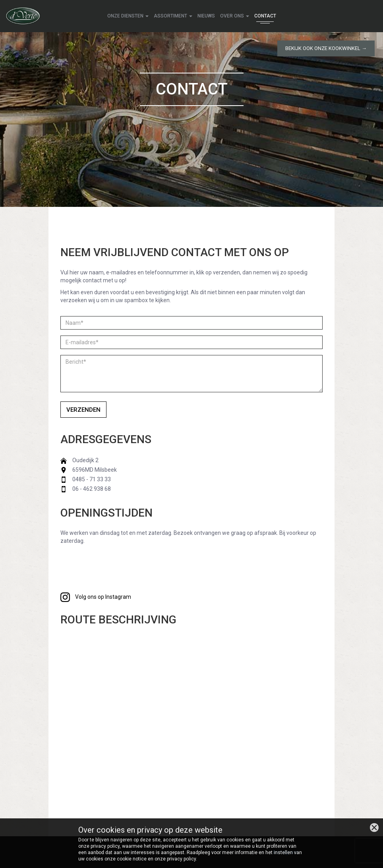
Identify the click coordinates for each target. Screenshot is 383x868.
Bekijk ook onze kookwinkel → (326, 48)
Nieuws (206, 16)
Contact (265, 16)
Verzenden (83, 410)
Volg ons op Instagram (96, 597)
